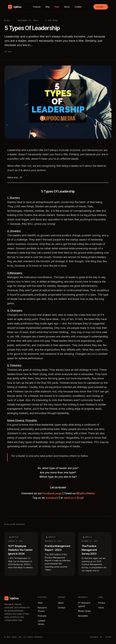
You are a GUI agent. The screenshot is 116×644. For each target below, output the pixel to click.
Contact (78, 7)
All (9, 20)
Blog (48, 7)
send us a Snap (73, 499)
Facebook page (52, 495)
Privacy (102, 603)
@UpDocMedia (85, 495)
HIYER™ (109, 637)
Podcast (37, 7)
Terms (101, 608)
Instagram (52, 499)
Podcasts (42, 616)
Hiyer (57, 7)
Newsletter (83, 616)
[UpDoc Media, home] (15, 7)
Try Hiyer (101, 7)
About (67, 7)
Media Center (84, 611)
